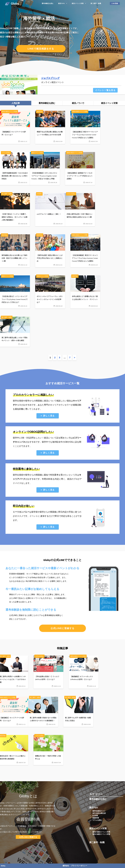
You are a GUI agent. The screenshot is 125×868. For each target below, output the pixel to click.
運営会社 (66, 866)
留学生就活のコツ (99, 811)
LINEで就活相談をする (41, 49)
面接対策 (96, 818)
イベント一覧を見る (105, 90)
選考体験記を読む (48, 3)
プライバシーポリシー (79, 866)
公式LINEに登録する (63, 628)
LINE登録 (115, 3)
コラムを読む (97, 820)
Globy (3, 866)
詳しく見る (49, 416)
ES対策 (95, 816)
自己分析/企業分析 (99, 813)
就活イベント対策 (78, 3)
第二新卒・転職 (96, 3)
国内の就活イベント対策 (101, 832)
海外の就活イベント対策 (101, 834)
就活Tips (61, 3)
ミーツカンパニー (21, 512)
